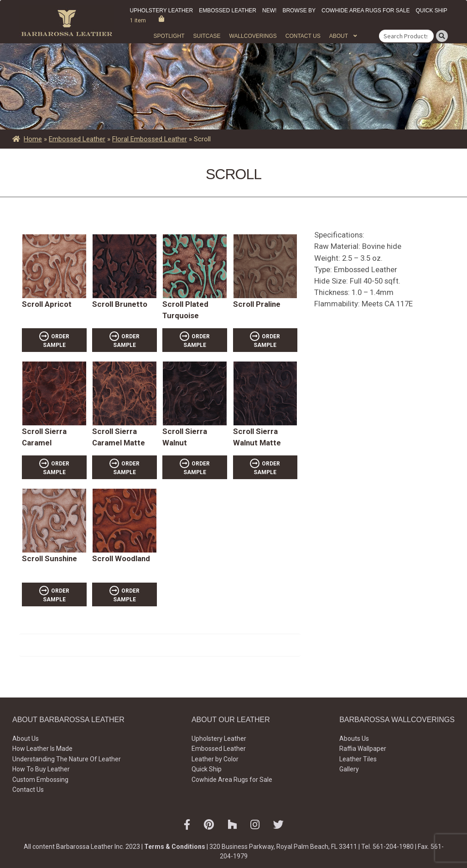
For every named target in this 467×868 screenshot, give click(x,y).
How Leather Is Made (42, 749)
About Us (26, 739)
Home (33, 139)
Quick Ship (431, 10)
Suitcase (207, 36)
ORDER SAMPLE (56, 341)
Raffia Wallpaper (363, 749)
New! (269, 10)
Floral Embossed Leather (150, 139)
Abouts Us (354, 739)
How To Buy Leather (41, 769)
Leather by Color (215, 759)
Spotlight (169, 36)
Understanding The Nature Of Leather (67, 759)
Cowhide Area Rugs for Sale (366, 10)
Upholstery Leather (162, 10)
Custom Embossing (40, 780)
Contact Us (303, 36)
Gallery (349, 769)
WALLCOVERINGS (253, 36)
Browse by (299, 10)
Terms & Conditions (175, 847)
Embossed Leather (228, 10)
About (339, 36)
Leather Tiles (358, 759)
